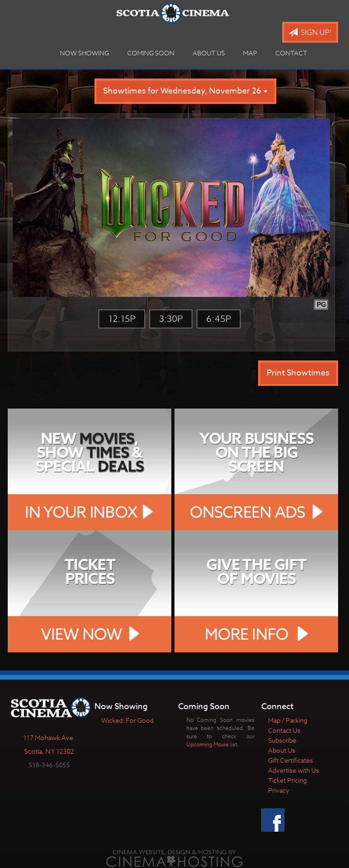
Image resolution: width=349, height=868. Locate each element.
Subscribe (282, 740)
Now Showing (85, 53)
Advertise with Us (294, 770)
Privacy (279, 790)
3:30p (171, 319)
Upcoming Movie (207, 744)
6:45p (219, 319)
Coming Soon (151, 53)
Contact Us (284, 730)
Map (250, 53)
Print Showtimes (298, 373)
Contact (291, 53)
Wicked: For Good (127, 720)
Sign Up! (310, 33)
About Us (209, 53)
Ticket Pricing (287, 780)
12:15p (122, 319)
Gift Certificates (291, 760)
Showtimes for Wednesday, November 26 (185, 91)
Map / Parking (288, 720)
